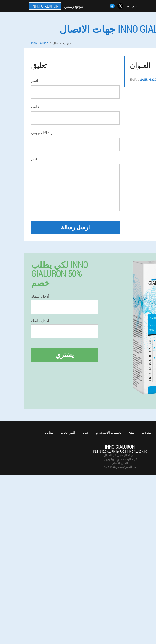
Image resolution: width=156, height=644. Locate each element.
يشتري (65, 355)
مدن (131, 432)
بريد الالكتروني (42, 133)
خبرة (86, 432)
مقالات (146, 432)
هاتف (35, 107)
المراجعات (68, 432)
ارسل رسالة (75, 227)
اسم (34, 80)
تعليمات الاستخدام (109, 432)
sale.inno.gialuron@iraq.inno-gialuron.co (120, 451)
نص (34, 159)
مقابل (49, 432)
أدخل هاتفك (40, 321)
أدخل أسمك (40, 296)
